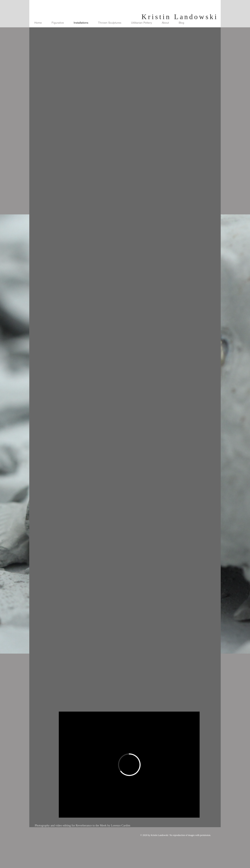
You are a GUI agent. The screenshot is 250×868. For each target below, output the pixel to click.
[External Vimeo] (129, 765)
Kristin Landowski (180, 17)
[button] (129, 76)
